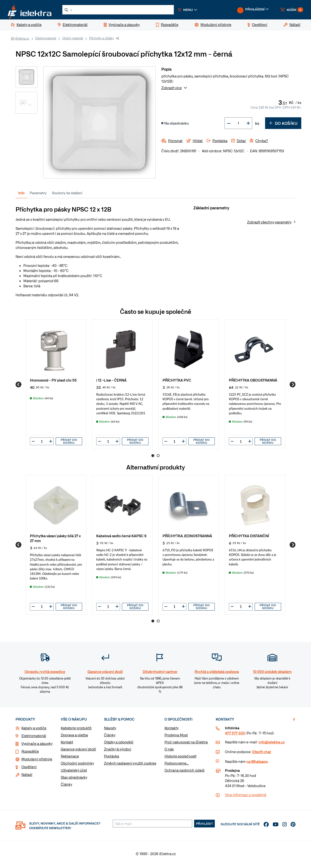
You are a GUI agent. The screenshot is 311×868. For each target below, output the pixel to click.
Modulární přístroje (37, 761)
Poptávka (112, 758)
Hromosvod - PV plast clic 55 (53, 382)
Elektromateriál (46, 40)
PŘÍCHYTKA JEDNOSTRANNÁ (187, 538)
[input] (42, 443)
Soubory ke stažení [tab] (67, 195)
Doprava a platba (74, 737)
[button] (196, 11)
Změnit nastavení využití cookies (130, 765)
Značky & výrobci (118, 751)
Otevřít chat (261, 754)
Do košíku (283, 125)
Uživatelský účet (74, 772)
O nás (169, 751)
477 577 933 (235, 735)
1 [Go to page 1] (153, 458)
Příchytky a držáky (102, 40)
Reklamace (70, 758)
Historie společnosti (180, 758)
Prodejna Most (176, 737)
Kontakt (67, 744)
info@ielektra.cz (272, 744)
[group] (56, 386)
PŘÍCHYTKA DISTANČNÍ (249, 538)
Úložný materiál (73, 40)
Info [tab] (21, 195)
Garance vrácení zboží (78, 751)
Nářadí (27, 776)
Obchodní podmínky (77, 765)
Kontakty (172, 730)
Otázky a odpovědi (119, 744)
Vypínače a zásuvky (37, 745)
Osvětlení (29, 769)
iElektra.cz (22, 40)
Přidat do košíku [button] (69, 443)
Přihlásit (205, 825)
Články (66, 786)
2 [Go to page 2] (158, 458)
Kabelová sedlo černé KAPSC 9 (121, 538)
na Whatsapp (257, 763)
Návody (110, 730)
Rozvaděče (30, 753)
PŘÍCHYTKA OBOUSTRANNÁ (253, 382)
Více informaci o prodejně (246, 797)
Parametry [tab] (38, 195)
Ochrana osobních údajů (185, 772)
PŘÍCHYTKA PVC (177, 382)
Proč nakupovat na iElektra (186, 744)
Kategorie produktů (76, 730)
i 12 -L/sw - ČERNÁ (111, 382)
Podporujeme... (177, 765)
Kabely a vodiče (34, 730)
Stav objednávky (74, 779)
